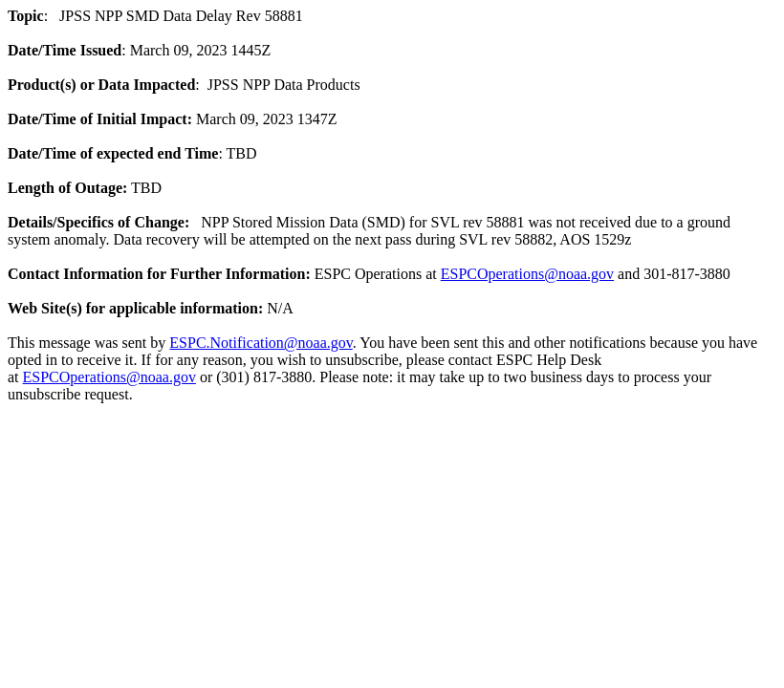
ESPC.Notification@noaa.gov (261, 343)
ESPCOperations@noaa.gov (527, 274)
